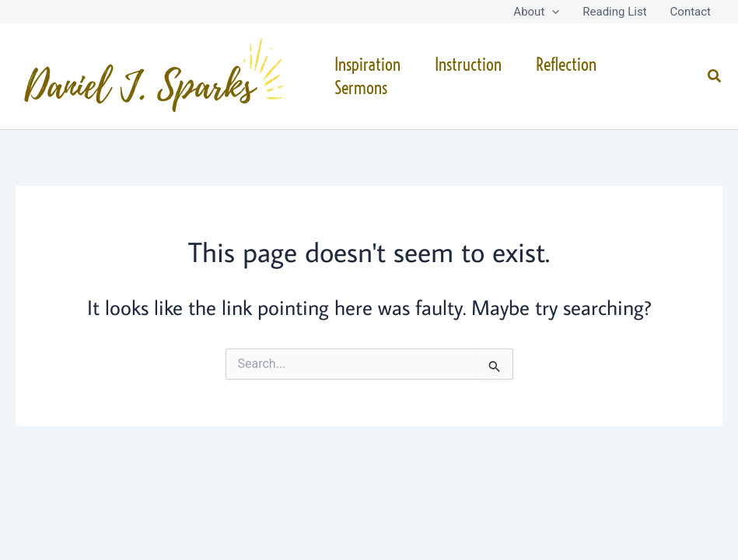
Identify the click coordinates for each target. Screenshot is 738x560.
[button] (552, 12)
